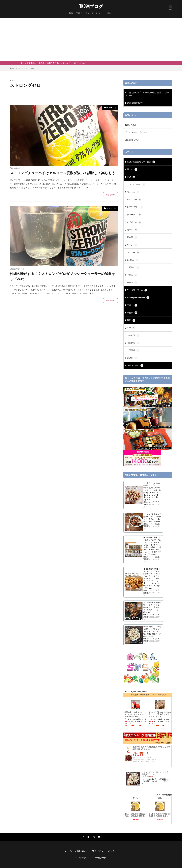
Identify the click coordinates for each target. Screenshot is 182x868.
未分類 (132, 313)
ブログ (79, 13)
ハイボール (134, 222)
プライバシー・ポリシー (136, 132)
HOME (15, 68)
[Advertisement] (91, 40)
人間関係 (133, 350)
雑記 (108, 13)
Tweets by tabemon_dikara (135, 692)
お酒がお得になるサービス (141, 162)
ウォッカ (133, 192)
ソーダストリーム (137, 290)
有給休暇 (133, 343)
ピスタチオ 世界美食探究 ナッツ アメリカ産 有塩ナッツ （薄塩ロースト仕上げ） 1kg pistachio (152, 607)
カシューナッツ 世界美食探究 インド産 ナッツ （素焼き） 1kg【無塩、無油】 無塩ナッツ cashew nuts (152, 631)
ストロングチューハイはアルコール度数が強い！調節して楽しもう (63, 173)
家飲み (132, 283)
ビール (132, 230)
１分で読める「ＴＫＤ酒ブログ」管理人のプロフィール (147, 94)
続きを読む (110, 195)
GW (131, 328)
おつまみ (133, 252)
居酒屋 (132, 358)
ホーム (68, 851)
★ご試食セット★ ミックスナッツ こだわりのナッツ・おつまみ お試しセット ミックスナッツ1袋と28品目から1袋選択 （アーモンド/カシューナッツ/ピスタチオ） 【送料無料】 (152, 546)
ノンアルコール (136, 185)
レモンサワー (135, 207)
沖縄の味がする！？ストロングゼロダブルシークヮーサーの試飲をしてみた (63, 276)
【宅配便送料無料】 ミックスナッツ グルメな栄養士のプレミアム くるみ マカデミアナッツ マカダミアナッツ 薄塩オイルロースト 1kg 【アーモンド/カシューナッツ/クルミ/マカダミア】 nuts (152, 578)
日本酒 (132, 237)
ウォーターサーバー (94, 13)
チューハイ (111, 108)
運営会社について (135, 103)
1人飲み (133, 260)
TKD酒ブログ (91, 6)
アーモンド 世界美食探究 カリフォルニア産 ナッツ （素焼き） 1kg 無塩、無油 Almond (152, 518)
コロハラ (133, 335)
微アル (132, 169)
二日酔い (133, 268)
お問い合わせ (131, 125)
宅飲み (132, 275)
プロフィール (135, 366)
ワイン (132, 245)
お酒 (71, 13)
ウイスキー (134, 200)
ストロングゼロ (28, 68)
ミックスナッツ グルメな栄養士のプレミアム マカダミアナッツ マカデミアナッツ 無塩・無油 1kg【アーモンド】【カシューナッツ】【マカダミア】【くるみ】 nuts (152, 491)
